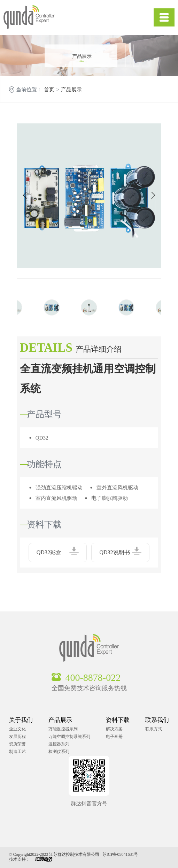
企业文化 (17, 729)
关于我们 (21, 720)
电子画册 (114, 737)
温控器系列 (59, 744)
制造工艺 (17, 752)
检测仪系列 (59, 752)
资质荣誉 (17, 744)
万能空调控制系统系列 (69, 737)
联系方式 (154, 729)
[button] (25, 196)
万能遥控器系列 (63, 729)
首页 (49, 90)
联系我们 (157, 720)
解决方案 (114, 729)
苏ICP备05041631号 (120, 854)
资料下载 (118, 720)
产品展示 (71, 90)
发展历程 (17, 737)
